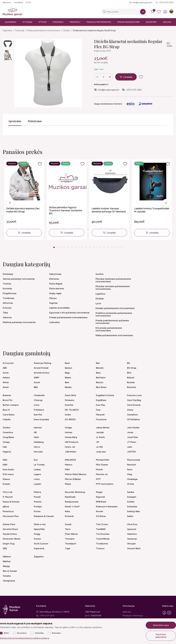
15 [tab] (104, 247)
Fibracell (100, 415)
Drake (68, 415)
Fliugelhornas (10, 293)
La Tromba (39, 465)
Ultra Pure (132, 524)
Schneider (132, 507)
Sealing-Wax (133, 511)
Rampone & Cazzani (44, 516)
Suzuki (68, 524)
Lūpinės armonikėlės (59, 308)
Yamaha (7, 576)
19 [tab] (118, 247)
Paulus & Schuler (11, 502)
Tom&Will (101, 529)
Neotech (132, 465)
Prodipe (38, 507)
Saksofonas (55, 274)
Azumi (37, 382)
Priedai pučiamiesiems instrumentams (44, 31)
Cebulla (7, 419)
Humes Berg (71, 437)
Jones (130, 432)
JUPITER (131, 452)
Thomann (70, 539)
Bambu (68, 387)
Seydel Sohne (10, 534)
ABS (5, 368)
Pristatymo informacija (133, 616)
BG (129, 363)
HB (35, 432)
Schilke (131, 502)
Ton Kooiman (103, 534)
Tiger (68, 548)
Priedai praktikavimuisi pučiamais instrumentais (112, 322)
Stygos (43, 22)
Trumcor (100, 548)
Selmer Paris (9, 524)
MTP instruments (105, 484)
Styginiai (27, 22)
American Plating (42, 363)
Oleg (130, 474)
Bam (67, 382)
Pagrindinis (8, 31)
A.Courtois (8, 363)
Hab (5, 447)
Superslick (39, 548)
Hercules (38, 452)
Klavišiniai (11, 22)
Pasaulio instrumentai (99, 22)
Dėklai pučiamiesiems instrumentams (114, 335)
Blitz (129, 373)
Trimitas (7, 284)
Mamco (69, 465)
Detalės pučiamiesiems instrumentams (115, 308)
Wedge (6, 566)
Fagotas (53, 303)
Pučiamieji (58, 22)
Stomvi (37, 539)
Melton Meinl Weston (76, 474)
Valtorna (7, 317)
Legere (37, 474)
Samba (130, 492)
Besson (100, 382)
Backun (69, 368)
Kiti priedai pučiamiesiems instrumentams (109, 329)
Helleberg (39, 442)
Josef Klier (133, 437)
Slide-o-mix (40, 524)
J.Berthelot (71, 452)
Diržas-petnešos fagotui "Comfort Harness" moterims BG (66, 210)
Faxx (98, 410)
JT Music (132, 442)
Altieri (6, 382)
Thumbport (71, 544)
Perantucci (8, 511)
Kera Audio (8, 469)
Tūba (5, 313)
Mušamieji (75, 22)
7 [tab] (75, 247)
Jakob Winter (103, 428)
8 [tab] (79, 247)
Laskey (37, 469)
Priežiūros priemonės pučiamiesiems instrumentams (114, 314)
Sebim (130, 516)
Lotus (37, 479)
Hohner (69, 432)
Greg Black (8, 437)
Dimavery (70, 400)
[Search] (143, 12)
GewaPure (132, 415)
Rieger (99, 492)
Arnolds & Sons (42, 373)
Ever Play (101, 405)
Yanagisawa (9, 581)
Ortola (130, 484)
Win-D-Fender (10, 571)
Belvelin (100, 368)
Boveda (131, 382)
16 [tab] (108, 247)
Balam (68, 378)
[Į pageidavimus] (40, 164)
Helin (36, 437)
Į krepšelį (128, 77)
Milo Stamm (102, 465)
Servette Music (10, 529)
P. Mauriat (8, 497)
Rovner (100, 511)
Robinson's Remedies (107, 507)
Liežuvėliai (54, 322)
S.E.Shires (101, 516)
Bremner (7, 395)
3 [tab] (61, 247)
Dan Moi (38, 415)
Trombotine (102, 544)
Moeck (99, 469)
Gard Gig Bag (134, 400)
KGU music (8, 474)
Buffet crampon (11, 405)
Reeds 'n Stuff (72, 507)
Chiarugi (38, 400)
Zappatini (39, 557)
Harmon (38, 428)
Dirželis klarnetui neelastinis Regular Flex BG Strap (94, 31)
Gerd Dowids (134, 405)
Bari (98, 363)
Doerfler (69, 405)
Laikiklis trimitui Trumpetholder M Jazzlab (152, 210)
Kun (36, 460)
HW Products (72, 442)
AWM (36, 378)
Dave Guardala (41, 419)
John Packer (133, 428)
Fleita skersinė (57, 289)
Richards (69, 516)
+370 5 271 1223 (166, 3)
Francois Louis (134, 395)
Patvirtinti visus (161, 625)
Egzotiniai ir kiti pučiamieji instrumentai (69, 313)
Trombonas (9, 298)
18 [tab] (115, 247)
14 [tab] (101, 247)
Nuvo (130, 469)
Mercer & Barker (73, 479)
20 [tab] (122, 247)
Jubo (130, 447)
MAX (67, 469)
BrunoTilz (8, 400)
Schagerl (132, 497)
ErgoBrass (101, 400)
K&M (5, 465)
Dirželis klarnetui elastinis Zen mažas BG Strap (23, 210)
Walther (7, 561)
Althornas (8, 303)
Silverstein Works (12, 539)
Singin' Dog (9, 544)
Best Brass (101, 387)
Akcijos (167, 22)
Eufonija (7, 308)
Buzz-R (6, 410)
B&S (36, 387)
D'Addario (39, 410)
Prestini (38, 502)
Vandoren (132, 539)
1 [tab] (54, 247)
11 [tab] (90, 247)
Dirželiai (67, 31)
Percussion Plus (11, 516)
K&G (5, 460)
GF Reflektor (134, 419)
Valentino (132, 534)
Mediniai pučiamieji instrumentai (19, 322)
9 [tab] (83, 247)
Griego (6, 442)
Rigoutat (101, 497)
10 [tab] (86, 247)
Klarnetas (54, 279)
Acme (6, 373)
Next (166, 204)
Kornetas (7, 289)
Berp (98, 373)
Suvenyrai (151, 22)
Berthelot (101, 378)
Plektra (37, 492)
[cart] (153, 12)
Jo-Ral (99, 447)
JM (97, 442)
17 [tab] (111, 247)
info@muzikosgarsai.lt (142, 3)
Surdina (99, 274)
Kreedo (6, 484)
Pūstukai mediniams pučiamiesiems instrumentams (113, 280)
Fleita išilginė (56, 284)
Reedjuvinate (72, 502)
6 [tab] (72, 247)
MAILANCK (70, 460)
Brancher (132, 387)
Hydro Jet (70, 447)
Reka (67, 511)
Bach (67, 363)
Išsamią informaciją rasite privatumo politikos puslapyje (25, 638)
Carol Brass (9, 415)
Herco (37, 447)
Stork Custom (41, 544)
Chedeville (39, 395)
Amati (6, 387)
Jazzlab (100, 432)
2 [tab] (58, 247)
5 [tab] (68, 247)
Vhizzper (131, 544)
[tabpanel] (24, 200)
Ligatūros (100, 294)
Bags (67, 373)
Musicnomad (134, 460)
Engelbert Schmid (105, 395)
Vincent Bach (134, 548)
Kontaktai (18, 3)
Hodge (68, 428)
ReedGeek (70, 497)
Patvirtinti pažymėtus (161, 636)
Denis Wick (70, 395)
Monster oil (102, 474)
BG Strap (169, 44)
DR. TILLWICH (72, 410)
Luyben (37, 484)
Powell (37, 497)
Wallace (7, 557)
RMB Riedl (101, 502)
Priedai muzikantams (128, 22)
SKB (5, 548)
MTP (98, 479)
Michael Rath (103, 460)
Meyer (68, 484)
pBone (6, 507)
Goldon (7, 428)
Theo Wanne (71, 534)
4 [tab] (65, 247)
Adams (6, 378)
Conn (37, 405)
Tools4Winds (103, 539)
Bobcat (131, 378)
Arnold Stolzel (41, 368)
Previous (10, 204)
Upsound (132, 529)
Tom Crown (102, 524)
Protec (37, 511)
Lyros (98, 303)
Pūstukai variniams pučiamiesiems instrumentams (113, 288)
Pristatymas (35, 121)
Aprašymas (15, 121)
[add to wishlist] (143, 77)
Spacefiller (39, 529)
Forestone (101, 419)
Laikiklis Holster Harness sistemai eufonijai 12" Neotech (109, 210)
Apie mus (7, 3)
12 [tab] (93, 247)
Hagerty (7, 452)
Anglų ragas (55, 293)
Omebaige (132, 479)
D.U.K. (29, 3)
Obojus (53, 298)
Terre (68, 529)
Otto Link (8, 492)
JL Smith (100, 437)
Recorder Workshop (75, 492)
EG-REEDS (70, 419)
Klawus (6, 479)
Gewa (130, 410)
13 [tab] (97, 247)
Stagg (37, 534)
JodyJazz (101, 452)
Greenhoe (8, 432)
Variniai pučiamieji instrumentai (19, 279)
